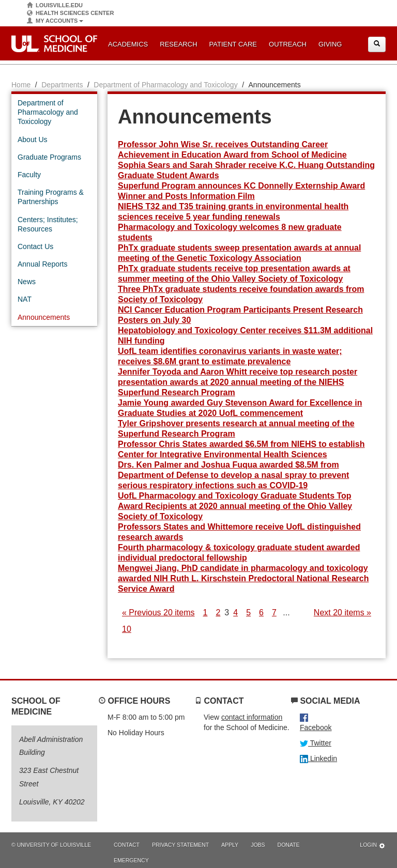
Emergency (131, 860)
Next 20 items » (342, 613)
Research (178, 44)
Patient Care (233, 44)
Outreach (288, 44)
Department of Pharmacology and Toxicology (165, 85)
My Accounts (55, 21)
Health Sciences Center (70, 13)
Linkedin (318, 758)
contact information (252, 717)
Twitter (316, 743)
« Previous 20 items (158, 613)
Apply (230, 845)
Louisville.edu (55, 5)
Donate (289, 845)
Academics (128, 44)
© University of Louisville (51, 845)
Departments (62, 85)
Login (373, 846)
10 (127, 629)
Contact (127, 845)
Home (21, 85)
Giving (330, 44)
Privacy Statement (180, 845)
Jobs (258, 845)
